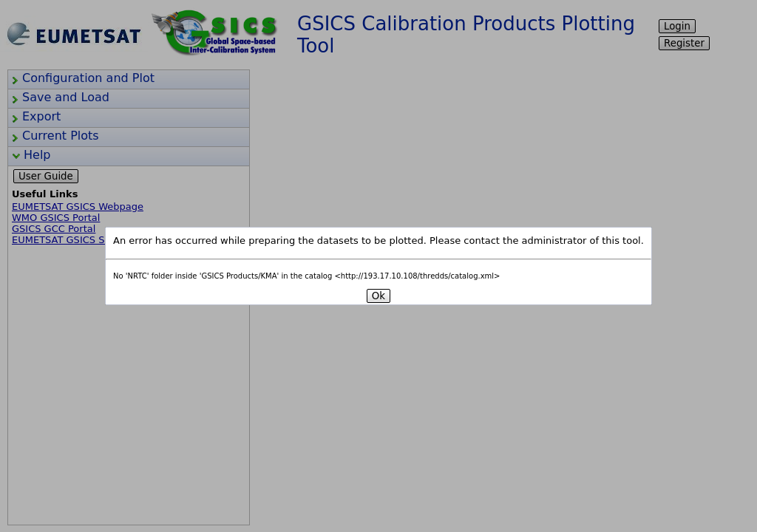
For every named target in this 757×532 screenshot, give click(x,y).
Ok (378, 296)
